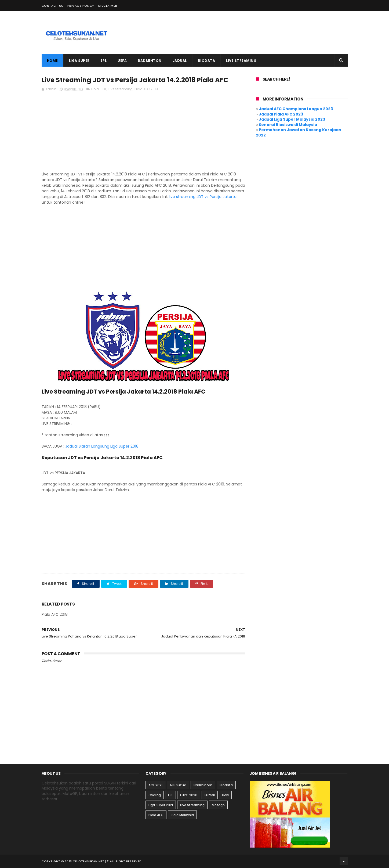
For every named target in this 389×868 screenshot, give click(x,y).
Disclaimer (108, 6)
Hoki (225, 795)
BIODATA (207, 61)
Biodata (226, 785)
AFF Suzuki (178, 785)
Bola (95, 89)
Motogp (218, 805)
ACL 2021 (155, 785)
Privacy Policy (81, 6)
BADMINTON (150, 61)
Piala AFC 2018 (146, 89)
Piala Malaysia (182, 815)
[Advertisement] (250, 32)
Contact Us (52, 6)
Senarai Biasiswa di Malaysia (288, 125)
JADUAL (180, 61)
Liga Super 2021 (161, 805)
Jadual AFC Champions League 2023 (296, 109)
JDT (104, 89)
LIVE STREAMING (241, 61)
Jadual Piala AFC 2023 (281, 114)
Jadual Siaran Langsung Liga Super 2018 (102, 446)
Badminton (203, 785)
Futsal (210, 795)
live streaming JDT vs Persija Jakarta (203, 197)
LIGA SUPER (79, 61)
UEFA (122, 61)
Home (52, 61)
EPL (104, 61)
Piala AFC (156, 815)
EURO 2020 (189, 795)
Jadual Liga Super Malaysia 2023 (292, 119)
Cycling (155, 795)
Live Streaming (121, 89)
